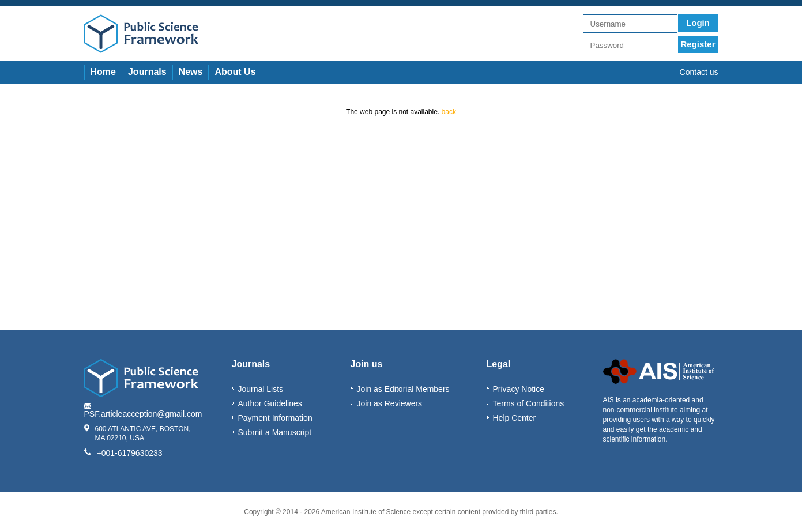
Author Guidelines (270, 403)
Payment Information (275, 418)
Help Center (515, 418)
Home (103, 72)
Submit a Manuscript (275, 432)
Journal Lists (261, 389)
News (191, 72)
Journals (147, 72)
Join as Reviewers (390, 403)
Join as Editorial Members (403, 389)
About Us (235, 72)
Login (698, 23)
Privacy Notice (519, 389)
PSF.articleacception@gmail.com (143, 414)
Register (698, 44)
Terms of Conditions (529, 403)
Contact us (699, 72)
